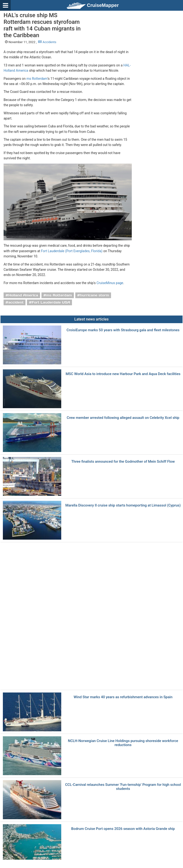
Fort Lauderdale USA (51, 302)
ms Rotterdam (37, 79)
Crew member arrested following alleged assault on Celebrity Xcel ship (123, 418)
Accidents (47, 42)
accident (16, 302)
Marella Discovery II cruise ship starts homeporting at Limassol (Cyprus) (123, 505)
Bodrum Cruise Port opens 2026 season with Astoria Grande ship (123, 829)
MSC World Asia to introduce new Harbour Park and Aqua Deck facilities (123, 374)
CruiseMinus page (110, 283)
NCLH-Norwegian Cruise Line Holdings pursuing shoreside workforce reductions (123, 743)
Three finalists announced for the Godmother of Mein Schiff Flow (123, 462)
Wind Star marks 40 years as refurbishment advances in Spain (123, 697)
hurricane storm (95, 295)
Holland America (23, 295)
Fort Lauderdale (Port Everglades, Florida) (72, 251)
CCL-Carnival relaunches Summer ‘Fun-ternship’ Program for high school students (123, 787)
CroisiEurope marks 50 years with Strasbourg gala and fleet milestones (123, 330)
